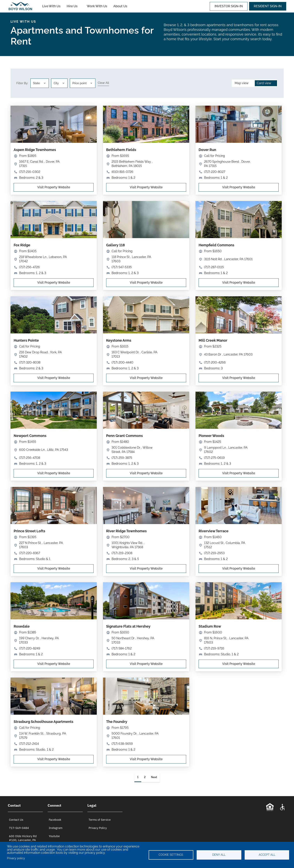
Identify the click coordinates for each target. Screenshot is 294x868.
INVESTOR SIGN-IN (229, 6)
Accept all (267, 855)
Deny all (219, 855)
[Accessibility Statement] (282, 807)
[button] (59, 83)
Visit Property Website (54, 187)
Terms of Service (100, 820)
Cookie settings (171, 855)
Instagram (56, 828)
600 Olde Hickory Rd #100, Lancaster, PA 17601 (23, 840)
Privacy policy (16, 858)
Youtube (54, 836)
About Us (120, 6)
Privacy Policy (98, 828)
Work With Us (97, 6)
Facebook (55, 820)
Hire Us (72, 6)
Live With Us (51, 6)
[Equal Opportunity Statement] (270, 807)
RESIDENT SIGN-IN (268, 6)
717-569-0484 (19, 828)
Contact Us (16, 820)
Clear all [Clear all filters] (103, 83)
